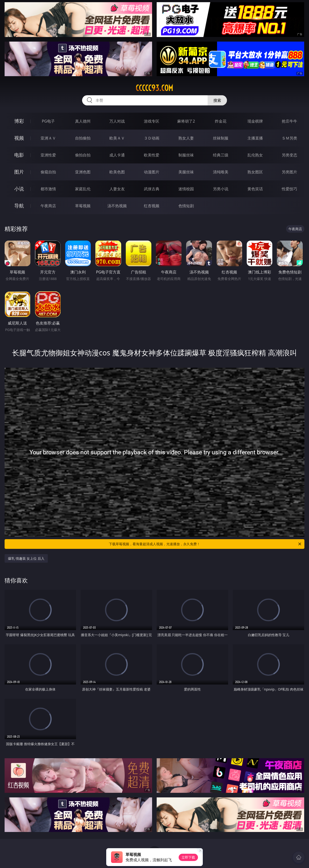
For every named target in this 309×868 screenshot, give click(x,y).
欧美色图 (117, 172)
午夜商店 (48, 206)
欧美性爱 (152, 155)
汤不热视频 (117, 206)
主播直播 (255, 138)
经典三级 (221, 155)
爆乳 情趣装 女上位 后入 (26, 558)
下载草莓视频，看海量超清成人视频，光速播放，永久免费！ (205, 544)
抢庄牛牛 (289, 121)
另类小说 (221, 189)
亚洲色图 (83, 172)
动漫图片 (152, 172)
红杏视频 (152, 206)
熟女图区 (255, 172)
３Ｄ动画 (152, 138)
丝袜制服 (221, 138)
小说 (19, 189)
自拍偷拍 (83, 138)
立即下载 (188, 857)
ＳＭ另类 (289, 138)
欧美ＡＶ (117, 138)
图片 (19, 172)
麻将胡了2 (186, 121)
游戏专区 (152, 121)
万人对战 (117, 121)
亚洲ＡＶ (48, 138)
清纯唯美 (221, 172)
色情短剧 (186, 206)
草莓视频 (83, 206)
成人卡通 (117, 155)
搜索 (217, 100)
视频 (19, 138)
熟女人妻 (186, 138)
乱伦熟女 (255, 155)
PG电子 (48, 121)
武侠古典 (152, 189)
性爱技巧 (289, 189)
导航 (19, 206)
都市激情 (48, 189)
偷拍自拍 (83, 155)
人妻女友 (117, 189)
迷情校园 (186, 189)
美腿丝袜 (186, 172)
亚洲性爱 (48, 155)
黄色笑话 (255, 189)
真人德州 (83, 121)
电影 (19, 155)
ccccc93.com (154, 88)
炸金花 (221, 121)
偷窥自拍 (48, 172)
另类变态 (289, 155)
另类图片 (289, 172)
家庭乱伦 (83, 189)
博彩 (19, 121)
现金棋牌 (255, 121)
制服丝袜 (186, 155)
